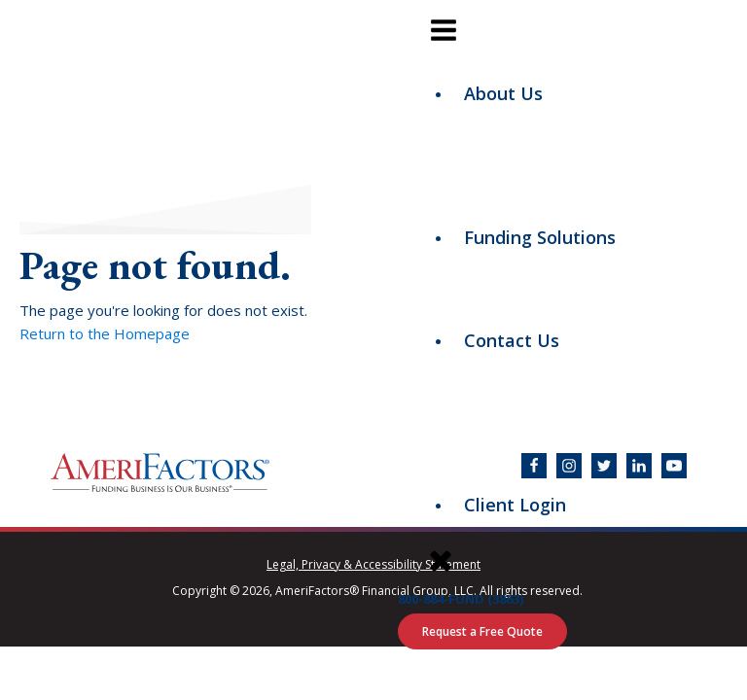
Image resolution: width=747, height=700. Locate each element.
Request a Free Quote (482, 631)
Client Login (515, 505)
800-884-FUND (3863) (461, 599)
